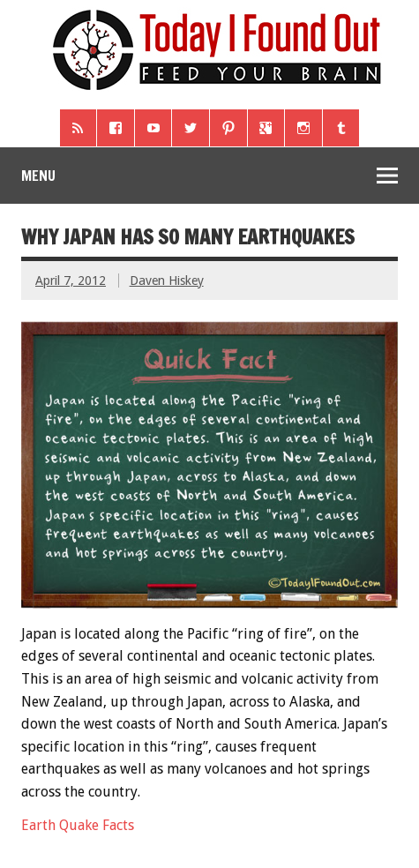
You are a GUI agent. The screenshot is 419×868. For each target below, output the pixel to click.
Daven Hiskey (167, 281)
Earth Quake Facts (78, 825)
